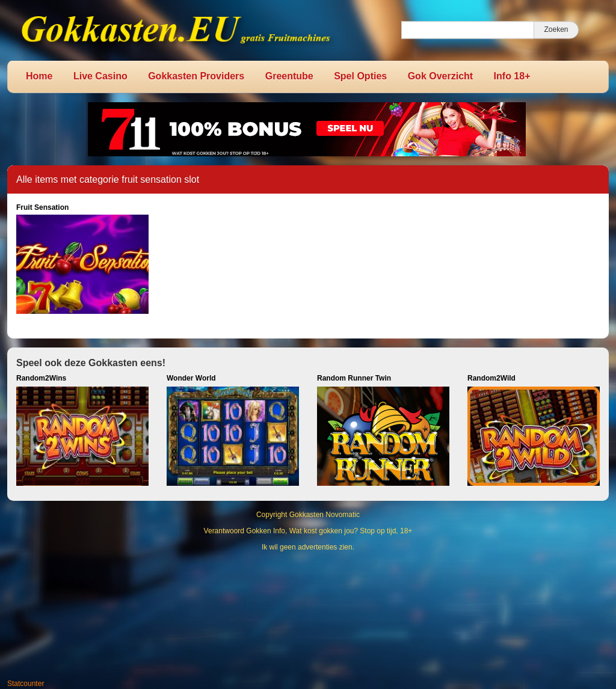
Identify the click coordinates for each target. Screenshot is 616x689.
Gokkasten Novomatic (325, 515)
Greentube (289, 76)
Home (39, 76)
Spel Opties (360, 76)
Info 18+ (512, 76)
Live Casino (100, 76)
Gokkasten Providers (196, 76)
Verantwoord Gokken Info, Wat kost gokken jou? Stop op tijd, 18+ (308, 531)
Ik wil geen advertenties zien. (308, 547)
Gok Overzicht (440, 76)
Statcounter (26, 684)
